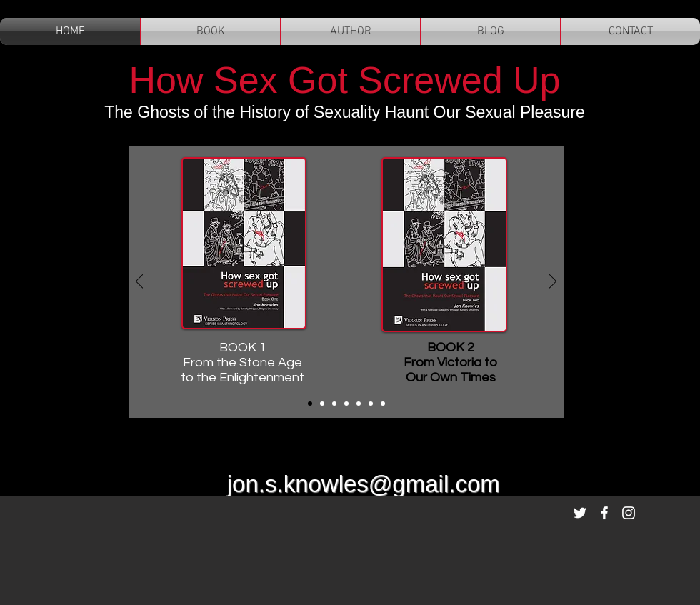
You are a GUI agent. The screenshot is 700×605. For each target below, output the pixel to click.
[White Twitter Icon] (580, 513)
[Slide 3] (334, 404)
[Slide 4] (346, 404)
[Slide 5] (359, 404)
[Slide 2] (322, 404)
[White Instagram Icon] (629, 513)
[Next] (553, 282)
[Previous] (139, 282)
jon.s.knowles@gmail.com (364, 484)
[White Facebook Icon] (604, 513)
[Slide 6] (371, 404)
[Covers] (310, 404)
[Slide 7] (383, 404)
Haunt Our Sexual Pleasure (482, 112)
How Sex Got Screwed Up (344, 80)
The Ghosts (149, 112)
